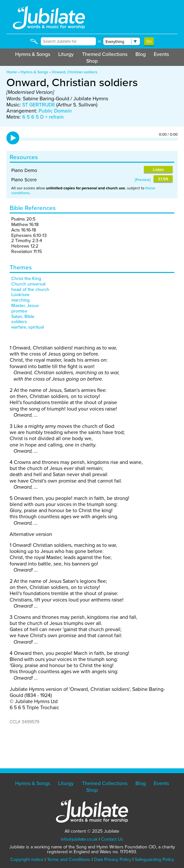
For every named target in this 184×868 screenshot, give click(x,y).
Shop (92, 61)
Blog (141, 54)
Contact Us (112, 839)
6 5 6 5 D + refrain (43, 117)
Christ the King (26, 279)
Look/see (20, 295)
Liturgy (66, 54)
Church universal (28, 284)
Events (161, 54)
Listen (158, 170)
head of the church (30, 289)
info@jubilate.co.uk (79, 839)
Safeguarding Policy (154, 859)
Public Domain (55, 111)
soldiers (19, 322)
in (99, 41)
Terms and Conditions (69, 859)
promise (19, 311)
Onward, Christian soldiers (75, 72)
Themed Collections (105, 54)
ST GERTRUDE (39, 105)
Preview (143, 180)
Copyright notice (27, 859)
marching (20, 300)
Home (12, 72)
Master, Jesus (25, 306)
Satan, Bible (23, 316)
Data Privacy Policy (113, 859)
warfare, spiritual (28, 327)
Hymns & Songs (33, 54)
